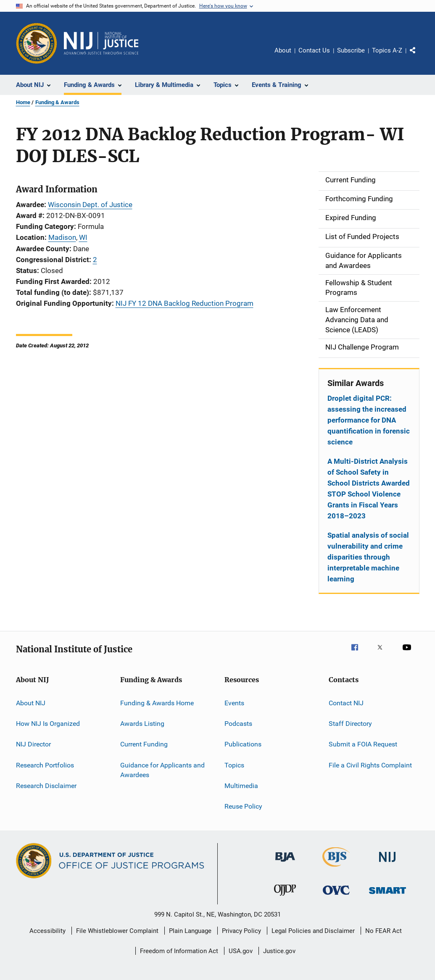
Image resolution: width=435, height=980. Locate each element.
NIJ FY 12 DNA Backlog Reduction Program (185, 303)
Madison (62, 237)
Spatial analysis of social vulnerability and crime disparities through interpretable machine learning (368, 557)
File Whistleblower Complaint (117, 931)
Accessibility (47, 931)
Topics (234, 765)
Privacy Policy (241, 931)
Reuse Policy (243, 806)
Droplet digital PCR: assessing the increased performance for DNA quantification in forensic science (369, 420)
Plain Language (190, 931)
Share (419, 56)
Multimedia (241, 786)
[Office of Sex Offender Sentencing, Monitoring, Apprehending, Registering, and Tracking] (388, 895)
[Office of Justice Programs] (37, 43)
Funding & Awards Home (157, 703)
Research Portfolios (45, 765)
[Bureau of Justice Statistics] (336, 868)
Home (23, 102)
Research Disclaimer (46, 786)
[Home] (101, 43)
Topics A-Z (387, 50)
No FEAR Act (384, 931)
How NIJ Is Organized (48, 724)
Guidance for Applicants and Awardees (162, 770)
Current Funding (144, 744)
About (283, 50)
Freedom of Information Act (179, 951)
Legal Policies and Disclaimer (313, 931)
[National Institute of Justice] (388, 863)
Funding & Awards (57, 102)
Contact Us (314, 50)
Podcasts (238, 724)
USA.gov (241, 951)
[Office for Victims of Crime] (336, 896)
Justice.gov (279, 951)
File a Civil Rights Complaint (370, 765)
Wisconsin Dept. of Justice (90, 205)
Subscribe (351, 50)
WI (83, 237)
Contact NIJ (346, 703)
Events (234, 703)
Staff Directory (350, 724)
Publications (243, 744)
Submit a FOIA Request (363, 744)
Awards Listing (142, 724)
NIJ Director (33, 744)
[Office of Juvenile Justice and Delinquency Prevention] (285, 897)
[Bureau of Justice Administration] (285, 863)
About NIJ (31, 703)
